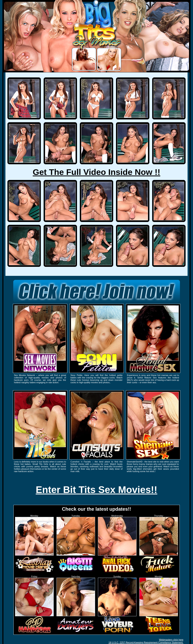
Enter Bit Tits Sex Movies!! (97, 490)
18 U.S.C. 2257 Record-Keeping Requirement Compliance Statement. (146, 643)
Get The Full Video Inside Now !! (96, 172)
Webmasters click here (171, 640)
